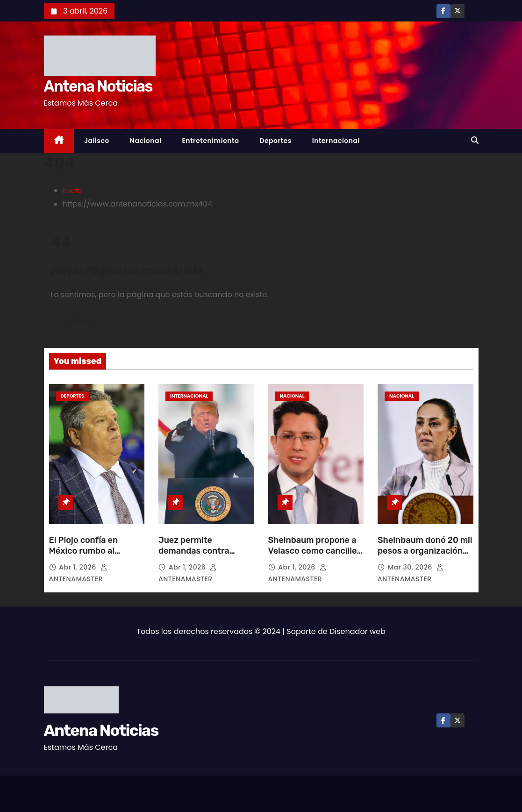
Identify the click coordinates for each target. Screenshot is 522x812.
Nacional (146, 141)
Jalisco (97, 141)
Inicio (72, 190)
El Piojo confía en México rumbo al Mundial (84, 551)
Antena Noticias (98, 86)
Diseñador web (358, 631)
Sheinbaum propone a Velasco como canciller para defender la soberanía (314, 557)
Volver (80, 321)
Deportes (275, 141)
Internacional (336, 141)
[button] (475, 140)
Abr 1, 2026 (79, 567)
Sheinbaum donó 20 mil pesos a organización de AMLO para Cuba (425, 551)
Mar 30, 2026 (411, 567)
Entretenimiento (210, 141)
